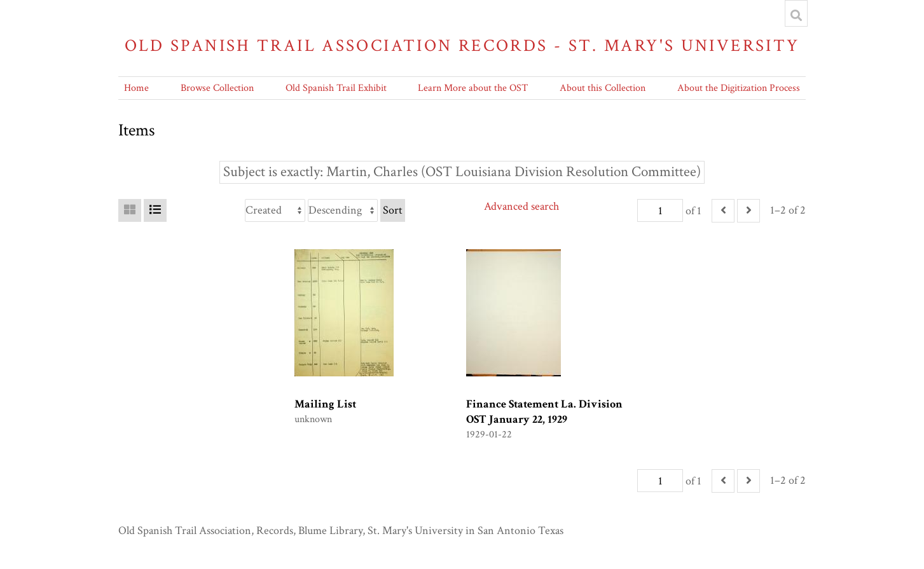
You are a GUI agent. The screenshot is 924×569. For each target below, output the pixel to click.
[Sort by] (275, 210)
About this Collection (603, 88)
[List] (155, 210)
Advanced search (521, 206)
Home (136, 88)
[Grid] (130, 210)
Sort (393, 210)
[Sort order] (343, 210)
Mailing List (325, 404)
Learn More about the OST (473, 88)
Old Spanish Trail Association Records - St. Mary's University (462, 45)
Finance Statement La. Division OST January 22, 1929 (544, 412)
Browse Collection (217, 88)
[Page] (660, 210)
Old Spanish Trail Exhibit (336, 88)
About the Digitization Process (739, 88)
